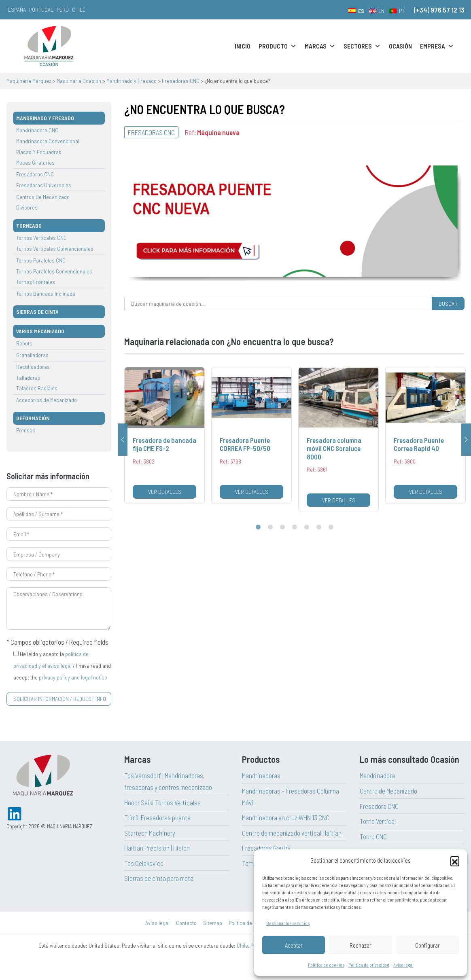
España (17, 10)
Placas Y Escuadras (39, 152)
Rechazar (361, 945)
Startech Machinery (150, 833)
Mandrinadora (377, 775)
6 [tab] (319, 527)
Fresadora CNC (379, 806)
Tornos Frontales (36, 282)
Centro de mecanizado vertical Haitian (292, 833)
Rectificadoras (33, 367)
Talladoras (28, 378)
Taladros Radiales (37, 388)
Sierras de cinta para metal (159, 878)
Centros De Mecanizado (43, 197)
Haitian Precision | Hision (157, 848)
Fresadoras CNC (35, 174)
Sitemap (213, 923)
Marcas (320, 46)
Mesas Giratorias (35, 162)
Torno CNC (373, 836)
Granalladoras (32, 355)
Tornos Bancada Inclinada (46, 293)
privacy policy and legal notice (73, 677)
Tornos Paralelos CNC (41, 260)
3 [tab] (282, 527)
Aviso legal (403, 965)
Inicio (243, 46)
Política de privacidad (369, 965)
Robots (24, 343)
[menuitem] (356, 11)
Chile (79, 10)
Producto (278, 46)
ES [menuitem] (361, 11)
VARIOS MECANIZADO (40, 331)
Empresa (437, 46)
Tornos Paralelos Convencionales (54, 271)
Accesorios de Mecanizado (47, 400)
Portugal (41, 10)
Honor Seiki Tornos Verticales (162, 802)
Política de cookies (326, 965)
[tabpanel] (164, 435)
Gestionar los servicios (288, 923)
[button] (455, 861)
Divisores (27, 207)
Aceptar (294, 945)
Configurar (428, 945)
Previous (123, 440)
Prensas (26, 430)
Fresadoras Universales (44, 185)
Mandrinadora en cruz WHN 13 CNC (286, 817)
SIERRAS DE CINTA (37, 312)
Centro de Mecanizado (388, 791)
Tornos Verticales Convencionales (55, 249)
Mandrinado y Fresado (45, 118)
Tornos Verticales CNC (41, 238)
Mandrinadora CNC (37, 130)
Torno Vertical (378, 821)
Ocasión (400, 46)
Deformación (33, 418)
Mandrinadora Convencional (48, 141)
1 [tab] (258, 527)
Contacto (186, 923)
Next (466, 440)
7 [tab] (331, 527)
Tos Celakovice (144, 863)
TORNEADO (29, 225)
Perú (63, 10)
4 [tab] (295, 527)
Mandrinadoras (261, 775)
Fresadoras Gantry (266, 848)
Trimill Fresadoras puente (157, 817)
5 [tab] (307, 527)
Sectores (362, 46)
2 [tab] (270, 527)
